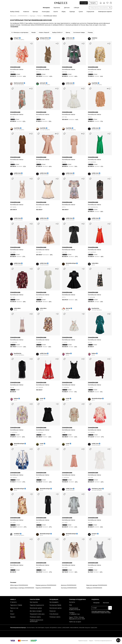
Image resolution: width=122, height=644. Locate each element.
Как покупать (34, 602)
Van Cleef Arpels (40, 628)
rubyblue (94, 38)
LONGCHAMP (66, 628)
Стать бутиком (54, 614)
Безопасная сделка (36, 608)
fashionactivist (19, 83)
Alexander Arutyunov (85, 628)
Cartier (59, 628)
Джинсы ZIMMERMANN (69, 585)
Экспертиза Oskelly (55, 605)
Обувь (64, 12)
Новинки (26, 12)
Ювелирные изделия (105, 12)
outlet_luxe (69, 38)
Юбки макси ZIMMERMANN (19, 585)
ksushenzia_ (96, 308)
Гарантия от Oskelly (16, 605)
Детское (67, 8)
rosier (42, 399)
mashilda (95, 83)
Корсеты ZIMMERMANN (43, 588)
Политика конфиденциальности (103, 641)
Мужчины (57, 8)
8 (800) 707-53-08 (75, 610)
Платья (39, 16)
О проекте (13, 602)
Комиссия (52, 611)
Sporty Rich (94, 628)
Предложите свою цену (37, 614)
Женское (13, 16)
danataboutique (71, 263)
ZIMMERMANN (23, 16)
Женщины (46, 8)
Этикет (12, 614)
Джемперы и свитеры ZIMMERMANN (22, 588)
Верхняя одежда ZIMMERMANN (97, 585)
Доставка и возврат (36, 611)
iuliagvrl (16, 38)
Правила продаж (83, 641)
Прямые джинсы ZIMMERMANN (46, 585)
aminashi (43, 83)
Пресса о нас (14, 608)
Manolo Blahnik (74, 628)
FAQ (70, 605)
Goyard (47, 628)
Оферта (91, 641)
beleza (68, 353)
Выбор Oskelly (15, 12)
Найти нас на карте (75, 622)
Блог (12, 611)
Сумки (81, 12)
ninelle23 (17, 534)
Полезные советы (35, 617)
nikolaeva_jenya (97, 489)
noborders (95, 263)
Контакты (72, 602)
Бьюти (56, 12)
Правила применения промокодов (36, 621)
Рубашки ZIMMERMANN (94, 588)
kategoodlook (44, 38)
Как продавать (54, 602)
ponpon (94, 534)
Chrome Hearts (31, 628)
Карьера (13, 617)
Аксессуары (46, 12)
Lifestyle (76, 8)
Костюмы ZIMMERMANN (69, 588)
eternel (68, 308)
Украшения (90, 12)
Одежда (72, 12)
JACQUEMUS (53, 628)
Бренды (35, 12)
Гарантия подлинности (37, 605)
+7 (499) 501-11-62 (74, 614)
